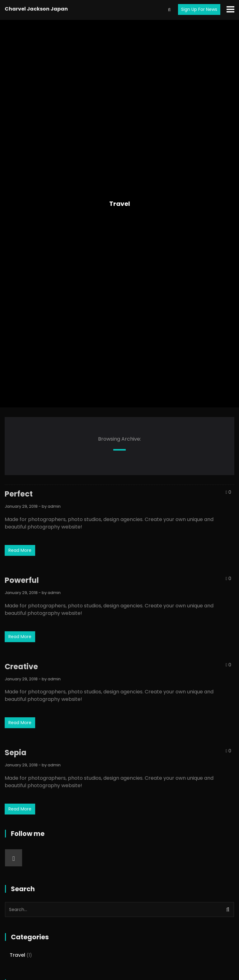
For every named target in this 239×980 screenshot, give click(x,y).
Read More (20, 550)
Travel (120, 204)
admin (54, 506)
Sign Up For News (199, 9)
